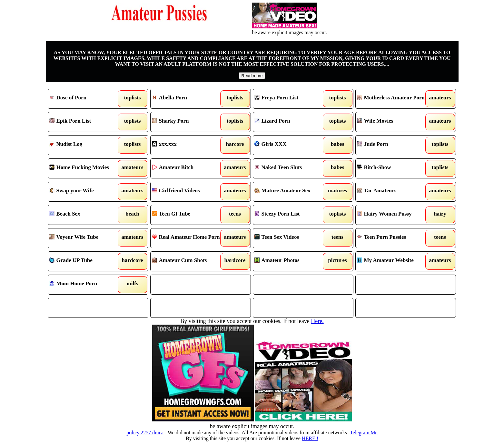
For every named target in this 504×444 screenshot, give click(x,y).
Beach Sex (85, 215)
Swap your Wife (85, 192)
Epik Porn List (85, 122)
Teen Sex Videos (290, 238)
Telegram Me (364, 433)
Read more (252, 76)
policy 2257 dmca (145, 433)
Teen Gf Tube (188, 215)
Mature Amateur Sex (290, 192)
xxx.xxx (188, 145)
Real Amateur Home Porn (188, 238)
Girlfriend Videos (188, 192)
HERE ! (310, 438)
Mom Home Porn (85, 285)
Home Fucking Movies (85, 168)
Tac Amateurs (393, 192)
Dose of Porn (85, 99)
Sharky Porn (188, 122)
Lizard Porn (290, 122)
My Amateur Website (393, 261)
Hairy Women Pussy (393, 215)
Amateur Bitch (188, 168)
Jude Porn (393, 145)
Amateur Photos (290, 261)
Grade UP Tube (85, 261)
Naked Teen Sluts (290, 168)
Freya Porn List (290, 99)
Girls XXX (290, 145)
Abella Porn (188, 99)
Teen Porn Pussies (393, 238)
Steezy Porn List (290, 215)
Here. (317, 321)
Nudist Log (85, 145)
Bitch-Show (393, 168)
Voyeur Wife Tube (85, 238)
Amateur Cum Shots (188, 261)
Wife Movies (393, 122)
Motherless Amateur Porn (393, 99)
